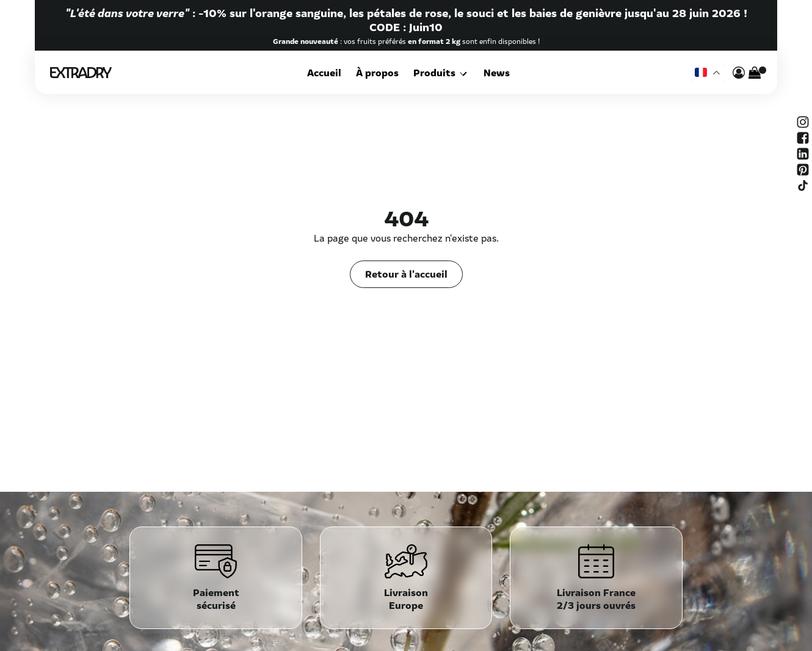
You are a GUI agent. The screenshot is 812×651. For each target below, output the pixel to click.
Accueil (327, 72)
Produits (437, 72)
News (495, 72)
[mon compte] (739, 73)
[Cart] (755, 73)
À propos (380, 72)
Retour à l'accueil (406, 273)
